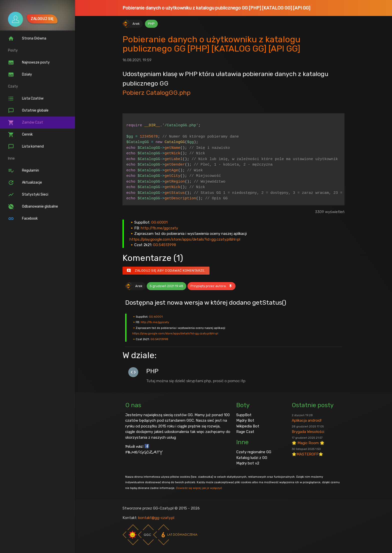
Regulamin (23, 171)
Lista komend (26, 147)
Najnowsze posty (29, 63)
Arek (136, 24)
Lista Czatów (26, 99)
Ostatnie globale (28, 111)
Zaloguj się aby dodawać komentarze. (166, 271)
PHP (151, 24)
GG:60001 (159, 222)
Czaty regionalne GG (254, 452)
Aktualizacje (25, 183)
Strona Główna (27, 39)
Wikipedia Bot (248, 426)
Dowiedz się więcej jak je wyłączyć (199, 488)
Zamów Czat (25, 123)
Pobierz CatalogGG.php (156, 93)
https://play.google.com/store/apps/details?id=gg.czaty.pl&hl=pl (185, 239)
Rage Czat (245, 432)
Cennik (20, 135)
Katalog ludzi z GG (252, 458)
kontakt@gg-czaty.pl (156, 518)
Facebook (23, 219)
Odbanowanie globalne (33, 207)
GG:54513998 (164, 245)
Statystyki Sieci (28, 195)
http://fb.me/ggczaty (159, 228)
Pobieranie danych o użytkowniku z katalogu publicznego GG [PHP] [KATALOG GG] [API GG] (216, 8)
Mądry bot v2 (248, 463)
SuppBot (244, 415)
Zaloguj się (42, 19)
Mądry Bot (245, 420)
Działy (20, 75)
